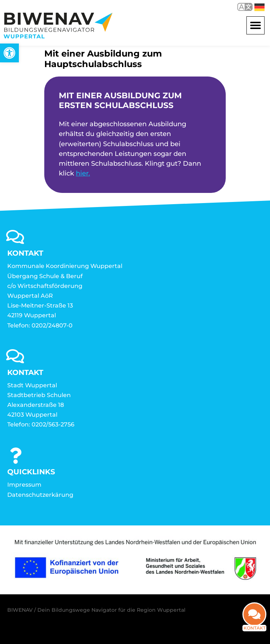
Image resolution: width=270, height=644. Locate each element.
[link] (9, 53)
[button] (255, 25)
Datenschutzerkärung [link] (40, 495)
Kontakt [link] (255, 632)
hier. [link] (83, 173)
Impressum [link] (24, 485)
